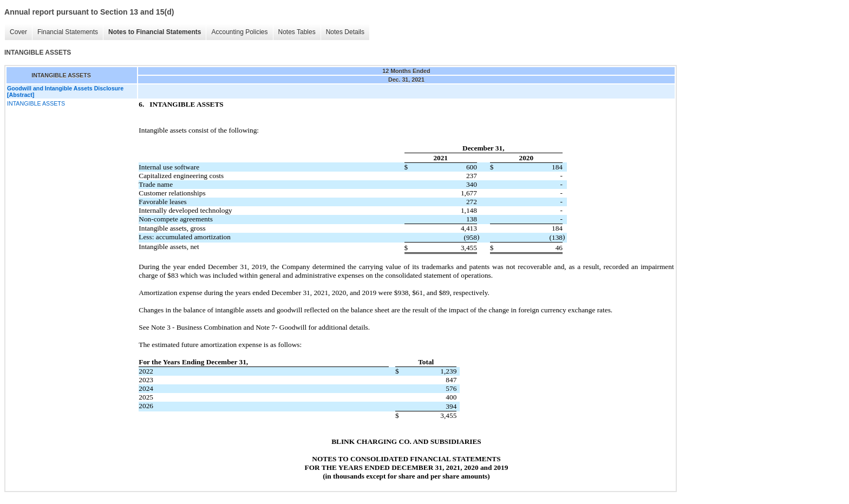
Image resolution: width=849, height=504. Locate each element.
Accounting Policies (239, 32)
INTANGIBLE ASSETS (36, 103)
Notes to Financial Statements (155, 32)
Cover (18, 32)
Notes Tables (297, 32)
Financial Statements (68, 32)
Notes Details (345, 32)
